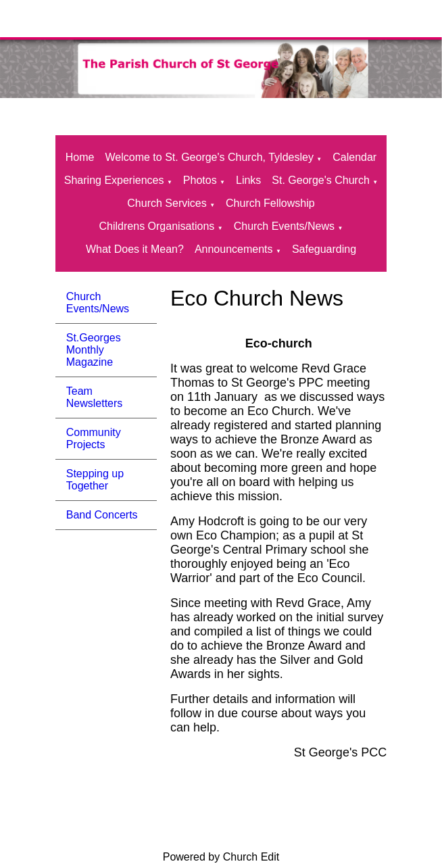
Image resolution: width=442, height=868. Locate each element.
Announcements (234, 249)
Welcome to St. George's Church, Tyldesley (210, 157)
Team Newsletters (95, 397)
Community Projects (94, 438)
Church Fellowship (270, 203)
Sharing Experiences (114, 180)
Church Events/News (284, 226)
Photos (200, 180)
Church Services (167, 203)
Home (80, 157)
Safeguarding (324, 249)
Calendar (354, 157)
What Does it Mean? (135, 249)
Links (248, 180)
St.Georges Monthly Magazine (94, 350)
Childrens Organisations (157, 226)
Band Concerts (102, 515)
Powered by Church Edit (221, 857)
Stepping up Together (95, 480)
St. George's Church (320, 180)
